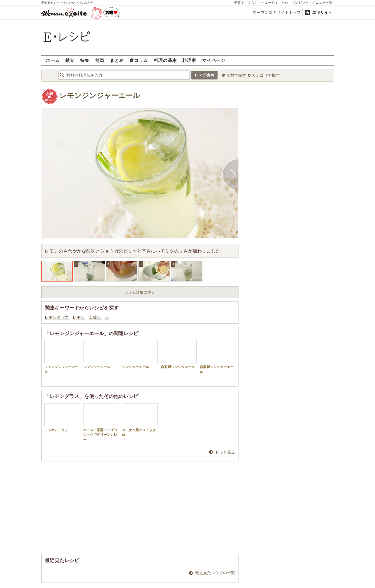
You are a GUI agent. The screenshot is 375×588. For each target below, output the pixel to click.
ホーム (53, 60)
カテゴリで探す (266, 75)
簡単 (100, 60)
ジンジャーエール (101, 354)
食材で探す (236, 75)
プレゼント (300, 3)
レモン (79, 317)
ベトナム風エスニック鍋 (140, 420)
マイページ (214, 60)
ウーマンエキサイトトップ (277, 12)
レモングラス (57, 317)
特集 (85, 60)
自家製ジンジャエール (179, 354)
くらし (253, 3)
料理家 (189, 60)
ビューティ (270, 3)
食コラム (139, 60)
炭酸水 (95, 317)
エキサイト (322, 12)
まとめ (117, 60)
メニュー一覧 (322, 3)
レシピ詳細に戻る (140, 292)
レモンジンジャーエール (100, 96)
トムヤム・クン (62, 418)
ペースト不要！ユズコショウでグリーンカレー (101, 422)
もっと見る (225, 452)
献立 (70, 60)
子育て (239, 3)
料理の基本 (165, 60)
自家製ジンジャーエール (218, 357)
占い (285, 3)
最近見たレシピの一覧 (215, 573)
